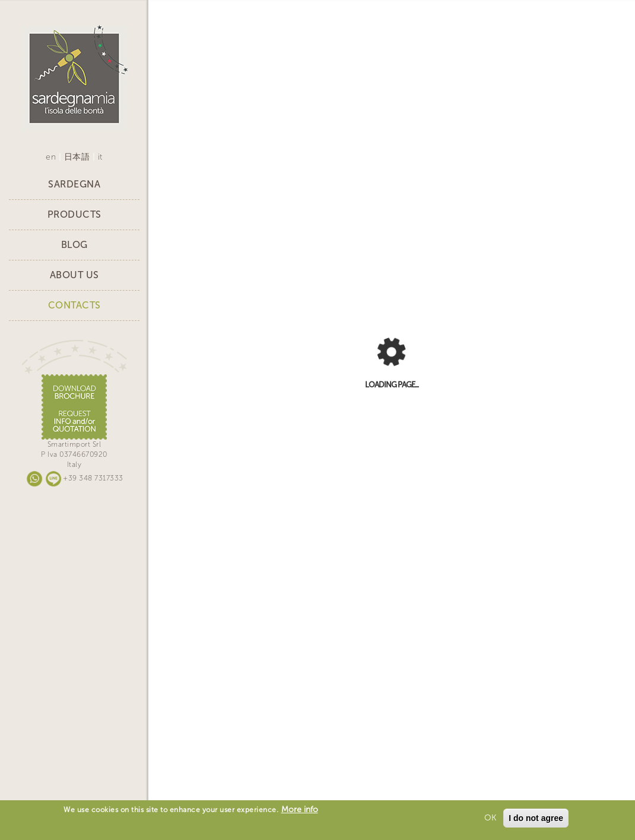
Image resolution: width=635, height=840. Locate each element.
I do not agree (536, 818)
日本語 (77, 157)
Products (74, 214)
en (51, 157)
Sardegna (74, 184)
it (100, 157)
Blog (74, 245)
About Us (74, 275)
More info (300, 809)
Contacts (74, 305)
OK (490, 818)
